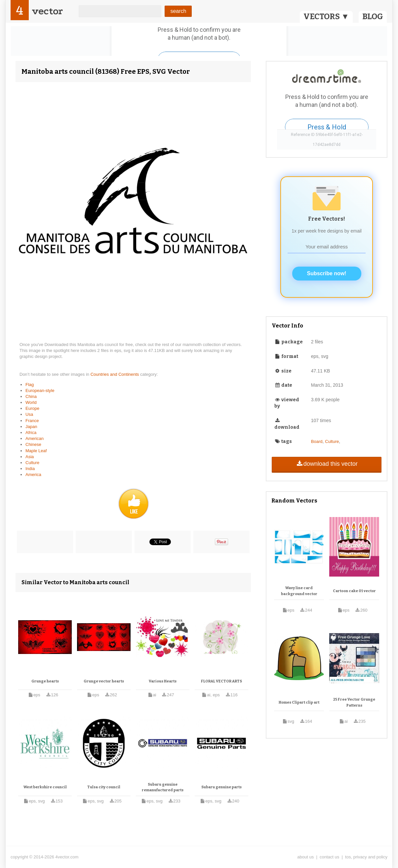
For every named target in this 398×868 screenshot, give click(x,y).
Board (317, 441)
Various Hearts (163, 681)
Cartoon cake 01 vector (354, 591)
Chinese (33, 444)
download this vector (326, 464)
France (32, 421)
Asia (30, 457)
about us (305, 857)
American (35, 438)
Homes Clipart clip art (299, 702)
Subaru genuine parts (221, 787)
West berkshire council (45, 787)
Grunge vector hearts (104, 681)
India (30, 469)
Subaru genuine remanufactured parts (163, 787)
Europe (32, 408)
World (31, 402)
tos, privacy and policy (366, 857)
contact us (329, 857)
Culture (32, 463)
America (33, 475)
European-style (40, 391)
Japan (31, 427)
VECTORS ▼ (326, 17)
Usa (29, 414)
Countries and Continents (115, 374)
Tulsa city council (104, 787)
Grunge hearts (45, 681)
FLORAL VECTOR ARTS (221, 681)
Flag (30, 385)
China (31, 396)
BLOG (373, 17)
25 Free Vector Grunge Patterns (354, 702)
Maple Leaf (36, 451)
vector (47, 11)
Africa (31, 433)
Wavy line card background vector (299, 591)
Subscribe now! (327, 273)
